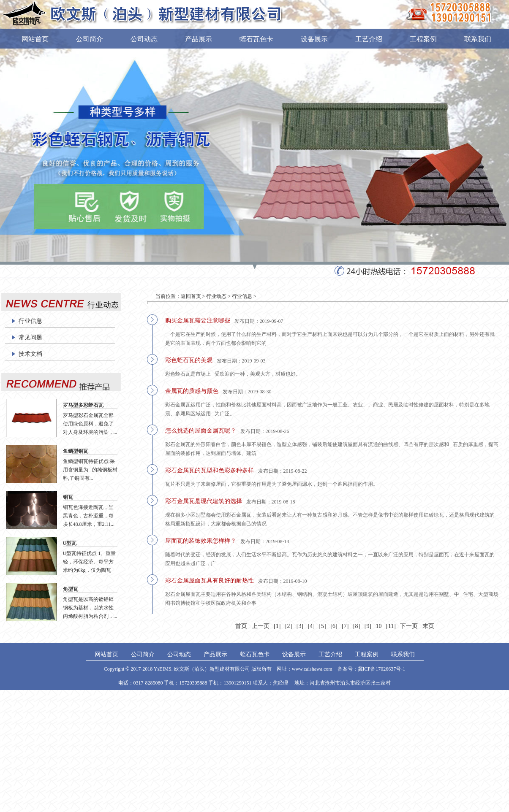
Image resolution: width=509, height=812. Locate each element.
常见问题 (30, 337)
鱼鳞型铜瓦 (76, 451)
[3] (300, 626)
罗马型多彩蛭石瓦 (83, 405)
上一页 (261, 626)
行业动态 (216, 296)
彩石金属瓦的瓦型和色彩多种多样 (210, 470)
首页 (241, 626)
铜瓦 (68, 497)
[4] (311, 626)
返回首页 (191, 296)
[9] (368, 626)
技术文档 (30, 354)
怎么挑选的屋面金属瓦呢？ (201, 431)
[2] (289, 626)
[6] (334, 626)
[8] (357, 626)
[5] (322, 626)
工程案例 (423, 39)
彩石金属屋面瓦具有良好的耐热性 (210, 581)
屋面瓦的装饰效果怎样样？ (201, 541)
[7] (345, 626)
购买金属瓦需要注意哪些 (198, 321)
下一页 (409, 626)
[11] (391, 626)
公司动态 (144, 39)
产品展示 (199, 39)
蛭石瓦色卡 (256, 39)
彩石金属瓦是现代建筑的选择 (204, 501)
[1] (277, 626)
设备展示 (314, 39)
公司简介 (90, 39)
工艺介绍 (369, 39)
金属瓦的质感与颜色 (192, 391)
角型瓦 (71, 589)
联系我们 (478, 39)
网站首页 (35, 39)
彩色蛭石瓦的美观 (189, 360)
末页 (428, 626)
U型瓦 (70, 543)
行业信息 (30, 321)
